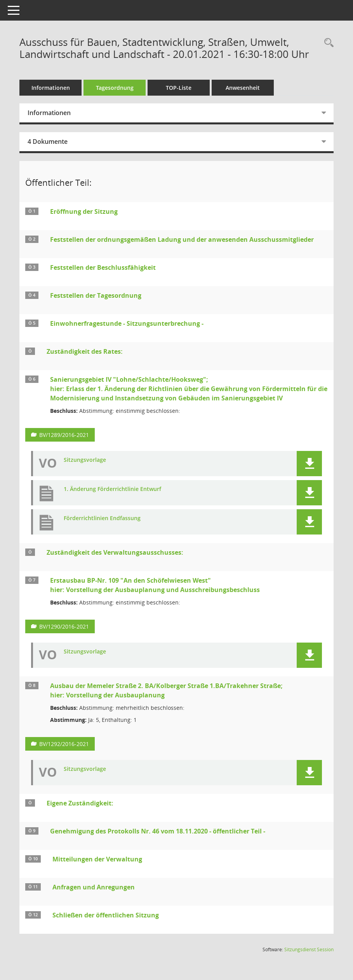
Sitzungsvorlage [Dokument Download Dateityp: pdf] (85, 460)
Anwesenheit (243, 88)
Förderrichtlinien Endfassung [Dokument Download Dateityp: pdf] (102, 518)
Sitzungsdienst (309, 949)
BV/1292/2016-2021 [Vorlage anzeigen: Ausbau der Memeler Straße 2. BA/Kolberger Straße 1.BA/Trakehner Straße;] (64, 744)
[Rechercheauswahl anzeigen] (327, 43)
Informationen (51, 88)
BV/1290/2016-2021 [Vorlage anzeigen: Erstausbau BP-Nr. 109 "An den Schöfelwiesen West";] (64, 626)
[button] (309, 464)
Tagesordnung (115, 88)
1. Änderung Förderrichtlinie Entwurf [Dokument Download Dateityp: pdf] (112, 489)
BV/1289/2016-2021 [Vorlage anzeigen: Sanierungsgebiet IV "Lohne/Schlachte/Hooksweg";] (64, 435)
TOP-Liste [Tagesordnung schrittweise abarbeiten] (179, 88)
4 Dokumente (48, 141)
